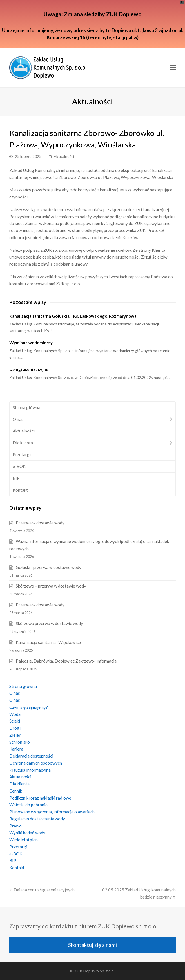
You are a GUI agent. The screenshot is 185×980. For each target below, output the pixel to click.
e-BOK (19, 466)
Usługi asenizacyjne (29, 369)
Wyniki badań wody (27, 833)
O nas (18, 419)
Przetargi (22, 454)
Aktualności (64, 156)
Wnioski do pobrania (28, 805)
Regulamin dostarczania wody (37, 819)
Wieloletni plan (24, 840)
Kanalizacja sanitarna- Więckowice (48, 642)
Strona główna (26, 407)
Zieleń (15, 735)
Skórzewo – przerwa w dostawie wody (51, 586)
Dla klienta (23, 443)
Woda (15, 714)
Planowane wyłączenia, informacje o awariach (52, 812)
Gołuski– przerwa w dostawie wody (49, 567)
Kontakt (20, 490)
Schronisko (20, 742)
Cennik (16, 791)
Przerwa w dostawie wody (40, 523)
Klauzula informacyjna (30, 770)
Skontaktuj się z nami (92, 945)
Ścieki (15, 721)
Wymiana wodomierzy (31, 343)
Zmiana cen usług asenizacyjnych (42, 890)
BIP (16, 478)
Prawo (15, 826)
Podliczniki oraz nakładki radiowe (40, 798)
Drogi (15, 728)
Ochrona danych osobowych (36, 763)
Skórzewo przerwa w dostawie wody (49, 623)
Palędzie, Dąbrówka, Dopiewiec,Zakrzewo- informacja (66, 661)
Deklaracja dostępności (31, 756)
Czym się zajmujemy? (29, 707)
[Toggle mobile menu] (173, 68)
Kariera (16, 749)
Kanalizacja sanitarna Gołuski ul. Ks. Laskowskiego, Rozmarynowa (73, 316)
